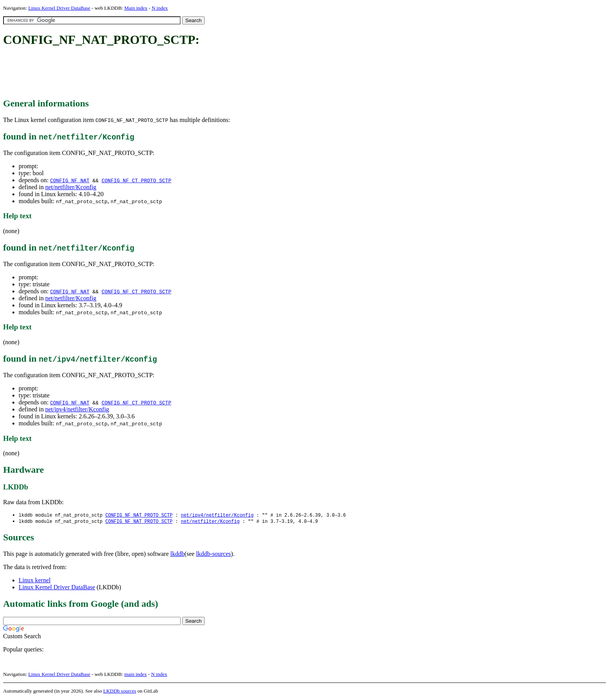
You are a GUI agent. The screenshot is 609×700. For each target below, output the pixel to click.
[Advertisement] (144, 73)
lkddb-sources (214, 555)
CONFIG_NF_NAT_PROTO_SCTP (139, 515)
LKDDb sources (120, 692)
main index (136, 675)
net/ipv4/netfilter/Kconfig (77, 409)
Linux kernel (35, 581)
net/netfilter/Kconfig (71, 187)
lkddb (177, 555)
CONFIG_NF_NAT (70, 180)
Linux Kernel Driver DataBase (59, 8)
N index (160, 8)
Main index (136, 8)
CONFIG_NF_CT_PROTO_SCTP (136, 180)
